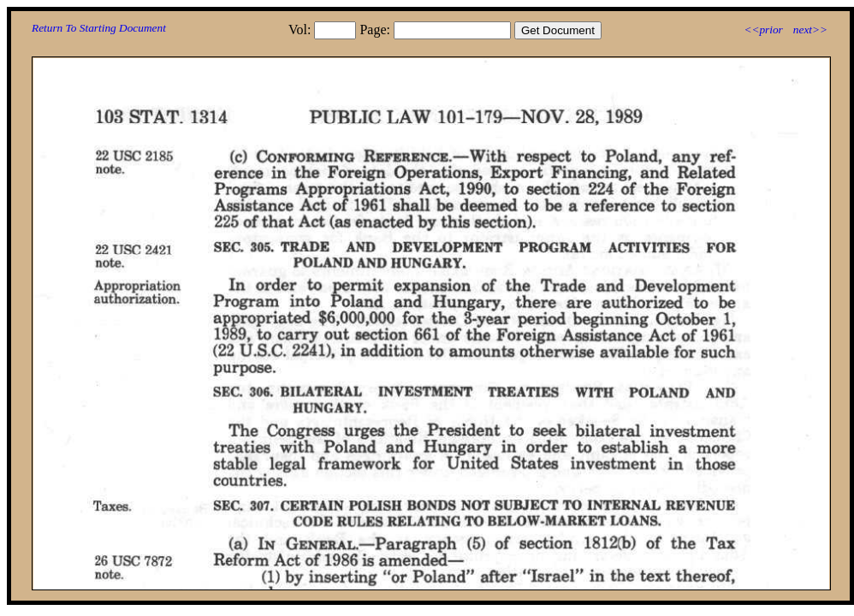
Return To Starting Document (99, 28)
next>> (810, 30)
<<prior (763, 30)
